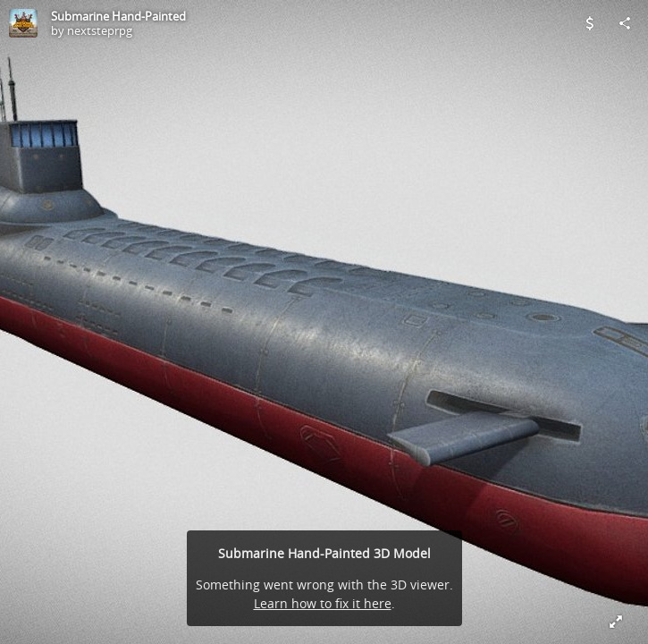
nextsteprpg (100, 30)
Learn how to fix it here (323, 603)
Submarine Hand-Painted (118, 16)
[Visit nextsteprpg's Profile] (23, 23)
